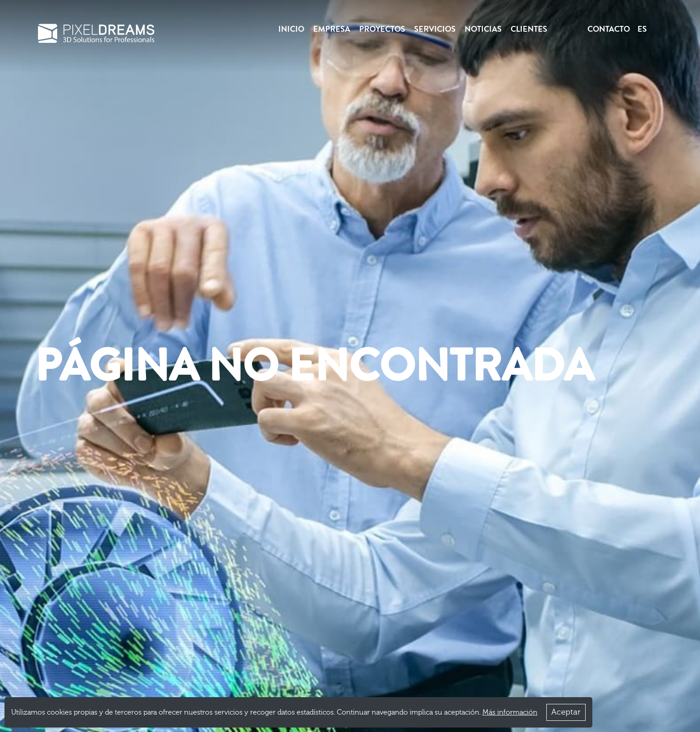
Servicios (435, 29)
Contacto (609, 29)
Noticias (483, 29)
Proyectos (382, 29)
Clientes (529, 29)
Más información (510, 712)
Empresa (332, 29)
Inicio (291, 29)
